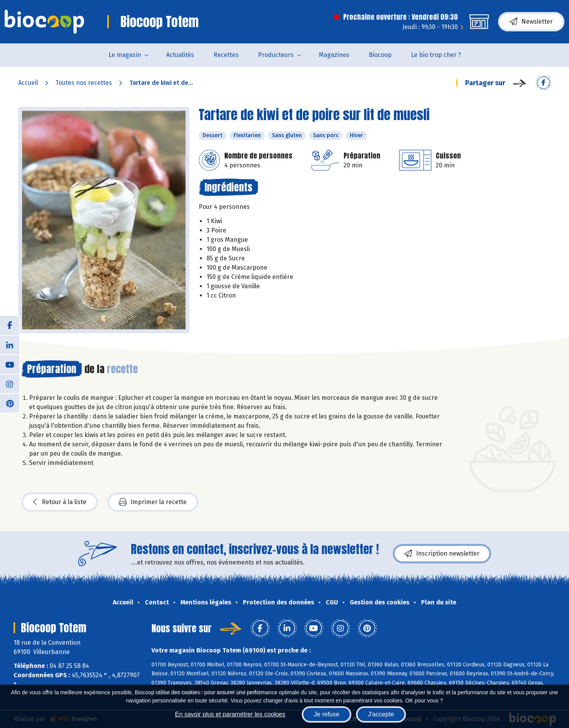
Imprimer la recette (153, 502)
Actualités (180, 55)
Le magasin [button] (125, 55)
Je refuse (327, 714)
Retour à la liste (60, 502)
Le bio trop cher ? (436, 55)
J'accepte (381, 714)
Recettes (226, 55)
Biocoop (380, 55)
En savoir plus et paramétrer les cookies (230, 714)
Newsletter (531, 22)
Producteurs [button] (276, 55)
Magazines (334, 55)
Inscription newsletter (442, 554)
